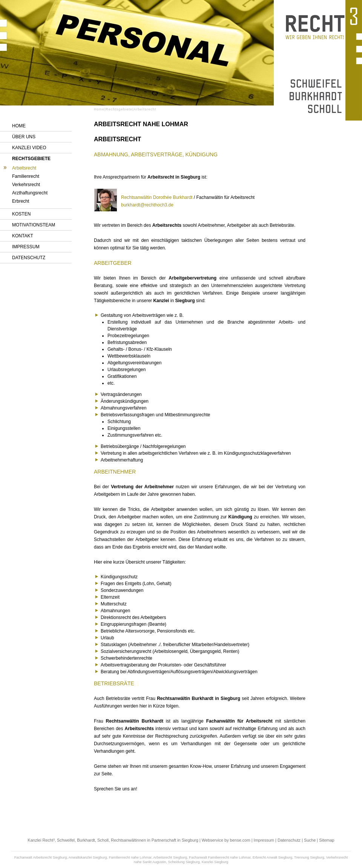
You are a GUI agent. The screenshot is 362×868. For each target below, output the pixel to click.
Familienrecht (26, 176)
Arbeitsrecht (24, 168)
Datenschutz (29, 258)
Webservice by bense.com (226, 840)
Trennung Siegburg (309, 857)
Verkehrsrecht (26, 185)
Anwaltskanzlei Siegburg (88, 857)
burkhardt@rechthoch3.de (147, 205)
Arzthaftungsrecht (30, 193)
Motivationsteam (34, 225)
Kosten (21, 214)
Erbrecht (21, 201)
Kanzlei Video (29, 148)
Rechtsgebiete (31, 159)
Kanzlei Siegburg (215, 862)
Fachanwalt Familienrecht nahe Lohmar (220, 857)
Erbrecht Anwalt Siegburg (272, 857)
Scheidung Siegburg (184, 862)
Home (19, 126)
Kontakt (23, 236)
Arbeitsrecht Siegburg (170, 857)
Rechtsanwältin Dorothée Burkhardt (157, 197)
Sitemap (327, 840)
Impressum (26, 247)
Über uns (24, 137)
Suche (310, 840)
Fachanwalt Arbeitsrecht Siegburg (41, 857)
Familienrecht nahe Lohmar (130, 857)
